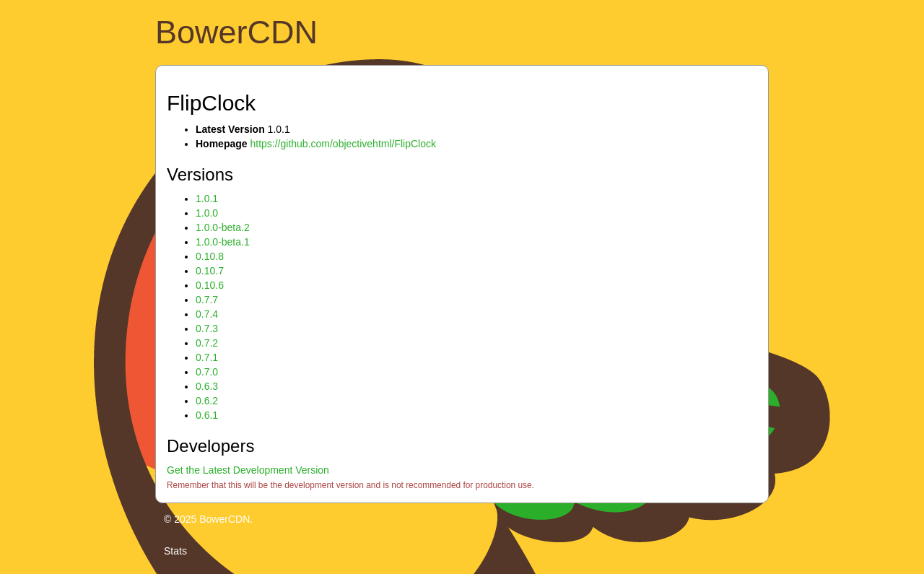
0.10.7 (210, 271)
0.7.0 (207, 372)
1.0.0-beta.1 (223, 242)
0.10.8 (210, 256)
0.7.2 (207, 343)
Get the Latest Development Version (248, 470)
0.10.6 (210, 285)
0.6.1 (207, 415)
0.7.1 (207, 357)
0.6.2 (207, 401)
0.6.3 (207, 386)
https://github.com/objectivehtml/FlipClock (343, 144)
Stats (175, 551)
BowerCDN (236, 32)
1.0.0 (207, 213)
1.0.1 (207, 199)
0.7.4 (207, 314)
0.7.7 (207, 300)
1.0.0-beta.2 (223, 227)
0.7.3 (207, 329)
